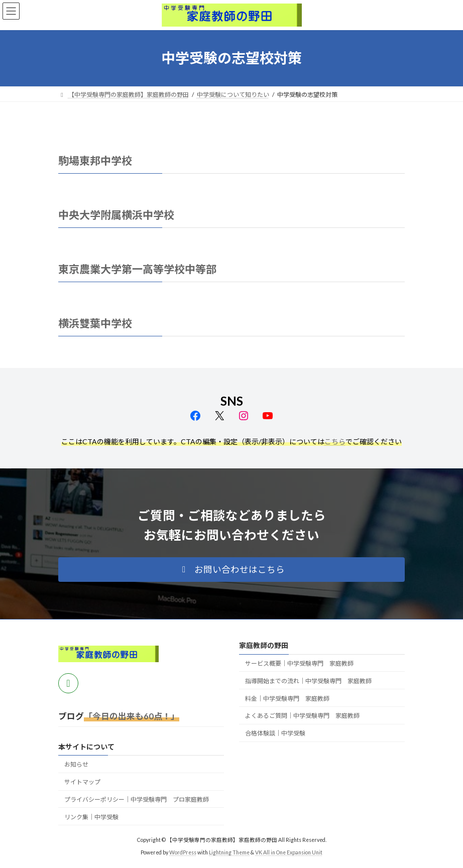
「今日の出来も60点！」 (132, 716)
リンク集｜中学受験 (91, 817)
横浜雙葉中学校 (95, 323)
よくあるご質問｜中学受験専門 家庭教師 (302, 716)
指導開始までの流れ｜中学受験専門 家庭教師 (308, 681)
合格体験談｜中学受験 (275, 733)
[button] (231, 570)
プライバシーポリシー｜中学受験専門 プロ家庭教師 (137, 799)
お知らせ (76, 765)
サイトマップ (82, 782)
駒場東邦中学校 (95, 160)
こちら (335, 442)
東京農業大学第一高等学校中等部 (137, 269)
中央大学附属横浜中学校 (116, 215)
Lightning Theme (229, 852)
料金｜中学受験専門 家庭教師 (287, 699)
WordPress (183, 852)
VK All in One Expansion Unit (289, 852)
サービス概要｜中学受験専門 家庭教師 (299, 663)
